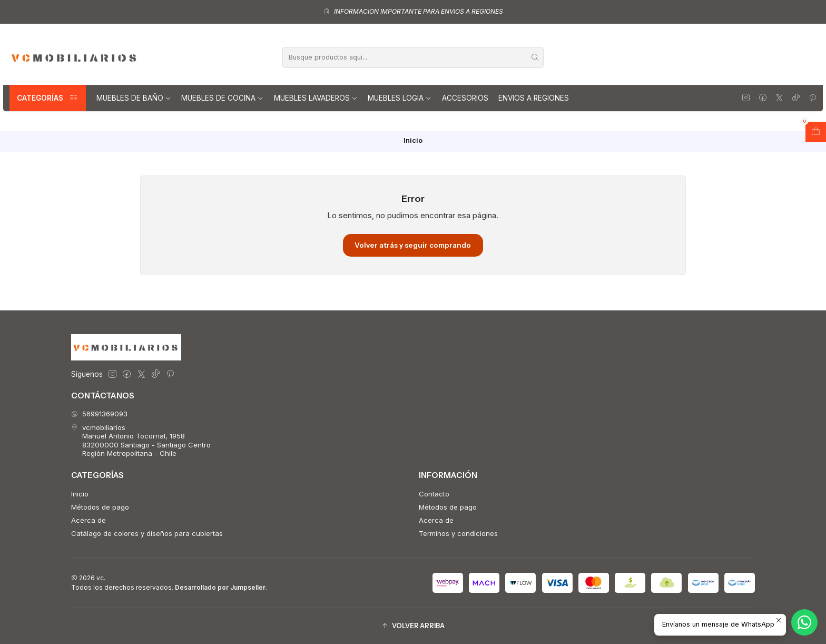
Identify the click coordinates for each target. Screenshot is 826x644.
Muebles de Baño (134, 98)
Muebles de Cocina (222, 98)
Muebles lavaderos (316, 98)
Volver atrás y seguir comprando (413, 245)
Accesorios (465, 98)
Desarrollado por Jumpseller (220, 587)
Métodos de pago (100, 507)
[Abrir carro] (816, 132)
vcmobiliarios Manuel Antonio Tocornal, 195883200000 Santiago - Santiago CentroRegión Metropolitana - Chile (141, 440)
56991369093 (99, 414)
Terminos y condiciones (458, 533)
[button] (413, 626)
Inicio (80, 494)
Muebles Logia (400, 98)
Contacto (434, 494)
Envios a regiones (534, 98)
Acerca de (88, 520)
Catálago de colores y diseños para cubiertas (147, 533)
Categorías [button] (48, 98)
